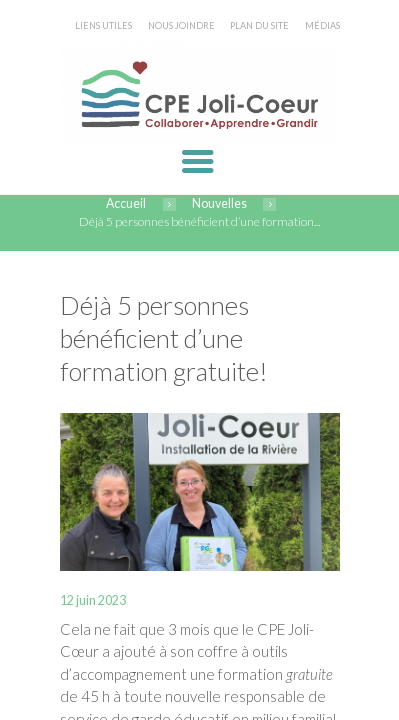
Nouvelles (219, 203)
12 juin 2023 (93, 600)
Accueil (126, 203)
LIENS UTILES (103, 25)
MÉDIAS (322, 25)
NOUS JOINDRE (181, 25)
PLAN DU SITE (259, 25)
